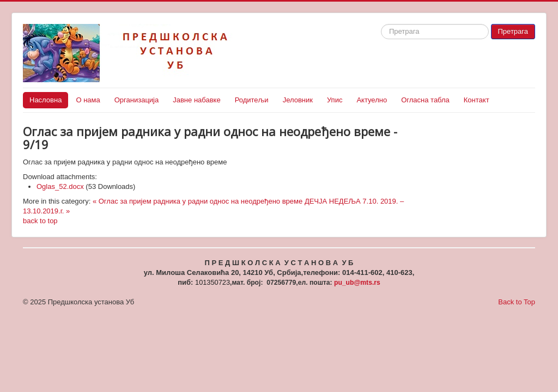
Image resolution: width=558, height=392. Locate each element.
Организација (137, 100)
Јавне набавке (196, 100)
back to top (40, 221)
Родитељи (252, 100)
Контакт (477, 100)
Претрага (513, 31)
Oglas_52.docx (60, 186)
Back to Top (517, 302)
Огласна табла (425, 100)
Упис (335, 100)
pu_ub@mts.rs (357, 283)
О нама (88, 100)
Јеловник (298, 100)
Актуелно (372, 100)
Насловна (46, 100)
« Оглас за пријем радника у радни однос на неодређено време (198, 201)
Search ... (381, 24)
